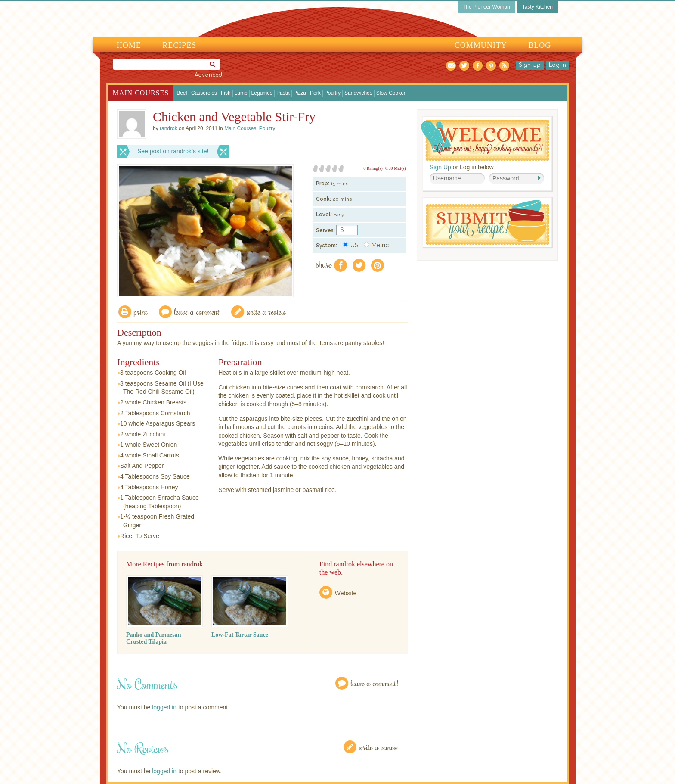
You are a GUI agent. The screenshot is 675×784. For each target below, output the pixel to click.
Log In (557, 65)
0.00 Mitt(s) (396, 168)
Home (129, 45)
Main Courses (141, 93)
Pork (315, 93)
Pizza (300, 93)
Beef (182, 93)
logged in (164, 707)
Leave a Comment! (375, 683)
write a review (266, 312)
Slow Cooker (391, 93)
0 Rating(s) (373, 168)
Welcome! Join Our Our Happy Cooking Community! (485, 140)
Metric (376, 245)
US (350, 245)
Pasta (283, 93)
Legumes (262, 93)
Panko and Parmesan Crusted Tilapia (154, 638)
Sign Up (530, 65)
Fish (226, 93)
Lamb (241, 93)
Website (346, 593)
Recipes (179, 45)
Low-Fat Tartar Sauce (240, 635)
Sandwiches (358, 93)
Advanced (208, 75)
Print (141, 312)
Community (481, 45)
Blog (540, 45)
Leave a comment (197, 312)
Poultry (333, 93)
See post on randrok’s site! (173, 151)
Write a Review (379, 747)
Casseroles (204, 93)
